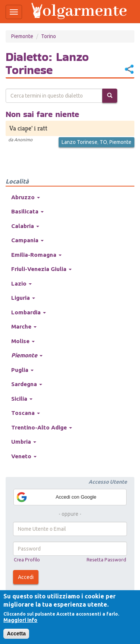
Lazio (21, 284)
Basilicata (27, 211)
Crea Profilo (27, 560)
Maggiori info (20, 620)
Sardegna (27, 384)
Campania (27, 240)
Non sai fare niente (42, 114)
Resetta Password (106, 560)
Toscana (26, 413)
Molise (23, 341)
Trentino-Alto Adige (42, 427)
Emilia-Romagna (36, 255)
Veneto (24, 456)
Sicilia (22, 399)
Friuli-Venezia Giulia (41, 269)
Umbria (24, 442)
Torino (49, 36)
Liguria (23, 298)
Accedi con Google (56, 497)
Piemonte (22, 36)
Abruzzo (26, 197)
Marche (24, 326)
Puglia (22, 370)
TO (103, 142)
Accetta (16, 634)
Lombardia (29, 312)
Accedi (26, 577)
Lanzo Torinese (80, 142)
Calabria (25, 226)
